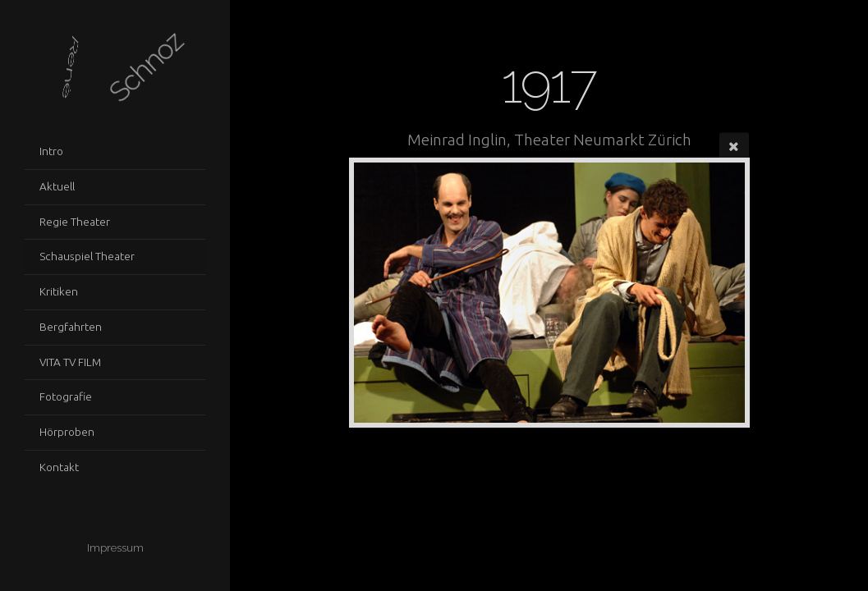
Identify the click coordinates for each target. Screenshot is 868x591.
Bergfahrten (71, 327)
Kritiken (59, 291)
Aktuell (57, 186)
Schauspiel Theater (87, 256)
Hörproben (67, 432)
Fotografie (66, 396)
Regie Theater (75, 222)
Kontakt (59, 467)
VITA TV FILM (70, 362)
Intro (51, 151)
